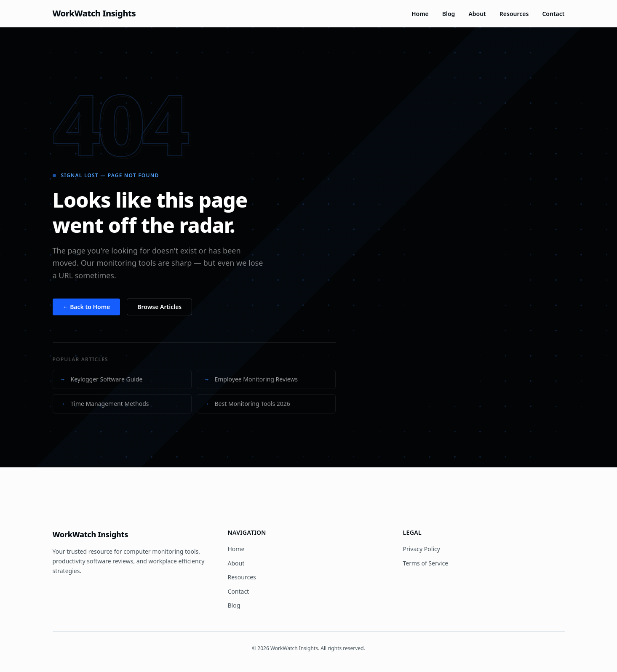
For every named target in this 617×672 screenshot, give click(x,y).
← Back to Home (87, 307)
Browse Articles (159, 307)
